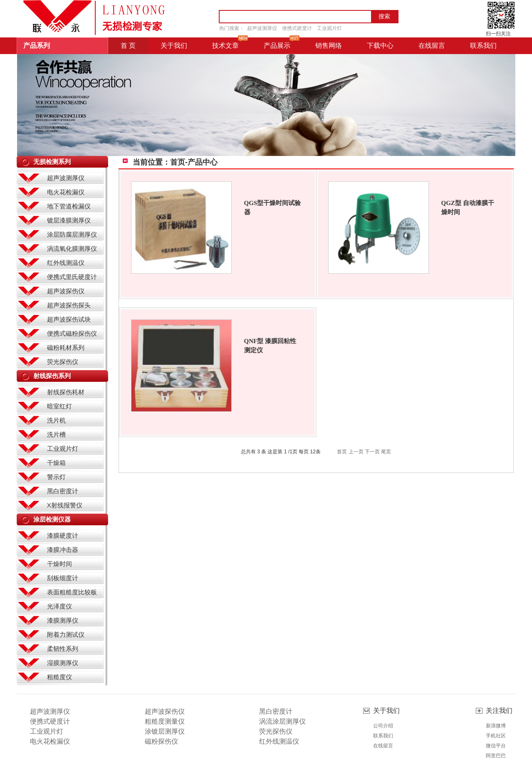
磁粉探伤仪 (161, 741)
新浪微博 (496, 726)
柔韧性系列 (63, 649)
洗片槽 (56, 434)
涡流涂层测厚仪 (282, 721)
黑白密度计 (63, 491)
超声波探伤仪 (66, 291)
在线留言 (383, 746)
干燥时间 (59, 564)
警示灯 (56, 477)
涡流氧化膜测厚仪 (72, 249)
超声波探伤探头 (69, 305)
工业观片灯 (329, 28)
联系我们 (383, 736)
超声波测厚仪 (262, 28)
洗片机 (56, 420)
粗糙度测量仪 (165, 721)
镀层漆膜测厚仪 (69, 220)
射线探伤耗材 (66, 392)
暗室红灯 (59, 406)
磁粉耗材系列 (66, 347)
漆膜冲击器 (63, 550)
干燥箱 (56, 463)
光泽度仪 (59, 606)
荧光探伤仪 (63, 362)
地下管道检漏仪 (69, 206)
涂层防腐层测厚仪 (72, 234)
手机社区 (496, 736)
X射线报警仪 (65, 505)
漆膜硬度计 (63, 535)
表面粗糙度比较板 (72, 592)
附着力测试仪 (66, 634)
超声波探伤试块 (69, 319)
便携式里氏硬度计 (72, 277)
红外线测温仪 (66, 263)
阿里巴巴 (496, 756)
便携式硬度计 (297, 28)
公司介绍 (383, 726)
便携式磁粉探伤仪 (72, 333)
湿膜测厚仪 (63, 663)
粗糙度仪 (59, 677)
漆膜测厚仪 (63, 620)
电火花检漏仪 (66, 192)
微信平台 (496, 746)
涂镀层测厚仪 (165, 731)
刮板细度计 (63, 578)
